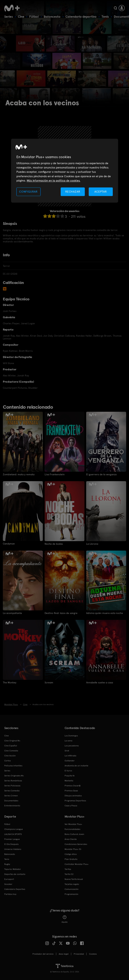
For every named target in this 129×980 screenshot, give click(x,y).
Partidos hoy (10, 894)
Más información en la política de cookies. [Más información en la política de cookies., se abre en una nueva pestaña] (54, 181)
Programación (71, 894)
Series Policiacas (12, 786)
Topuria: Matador (13, 869)
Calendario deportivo (81, 17)
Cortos (7, 761)
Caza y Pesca (71, 806)
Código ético (71, 854)
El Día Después (11, 844)
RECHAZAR (73, 192)
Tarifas (68, 869)
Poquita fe (70, 776)
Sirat (67, 751)
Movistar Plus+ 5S (73, 849)
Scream (49, 682)
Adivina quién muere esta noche (105, 613)
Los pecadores (72, 746)
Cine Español (11, 746)
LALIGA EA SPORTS (13, 834)
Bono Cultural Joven (74, 834)
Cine (21, 17)
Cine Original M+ (12, 741)
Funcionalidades (72, 829)
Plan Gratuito (71, 859)
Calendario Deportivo (15, 889)
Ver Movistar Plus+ (73, 824)
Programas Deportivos (75, 801)
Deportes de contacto (15, 874)
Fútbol (34, 17)
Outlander (70, 761)
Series (9, 17)
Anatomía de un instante (76, 766)
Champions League (14, 829)
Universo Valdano (13, 849)
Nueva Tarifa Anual (74, 879)
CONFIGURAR (28, 192)
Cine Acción (10, 756)
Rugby (7, 864)
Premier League (12, 839)
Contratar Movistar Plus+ (77, 864)
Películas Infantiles (13, 766)
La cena (68, 741)
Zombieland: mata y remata (19, 474)
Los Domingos (71, 736)
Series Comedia (12, 791)
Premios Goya (71, 791)
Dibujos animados (73, 796)
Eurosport (9, 879)
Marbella (69, 781)
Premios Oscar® (73, 786)
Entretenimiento (12, 806)
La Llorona (92, 544)
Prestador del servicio (43, 954)
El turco (68, 771)
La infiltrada (70, 756)
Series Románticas (13, 781)
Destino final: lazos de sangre (61, 613)
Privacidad (79, 954)
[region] (65, 171)
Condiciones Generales (76, 844)
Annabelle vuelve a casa (100, 682)
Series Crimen (11, 796)
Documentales (11, 801)
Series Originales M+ (14, 776)
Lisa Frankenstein (55, 474)
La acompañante (12, 613)
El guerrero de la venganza (101, 474)
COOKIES (93, 954)
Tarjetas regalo (72, 884)
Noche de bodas (54, 544)
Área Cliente (71, 839)
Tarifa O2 (69, 874)
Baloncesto (52, 17)
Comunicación (72, 889)
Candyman (9, 544)
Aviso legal (64, 954)
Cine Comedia (11, 751)
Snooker (8, 884)
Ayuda (64, 919)
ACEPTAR (101, 192)
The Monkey (10, 682)
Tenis (105, 17)
